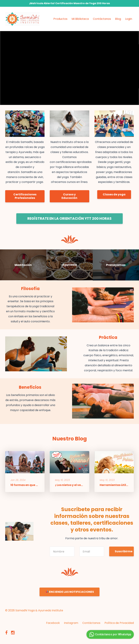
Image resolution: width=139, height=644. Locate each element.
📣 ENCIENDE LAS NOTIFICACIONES (69, 592)
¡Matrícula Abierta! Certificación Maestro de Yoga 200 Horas (70, 3)
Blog (118, 19)
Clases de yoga (114, 194)
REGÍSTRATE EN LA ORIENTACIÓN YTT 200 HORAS (69, 218)
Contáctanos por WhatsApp (110, 634)
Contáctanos (102, 19)
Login (129, 19)
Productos (60, 19)
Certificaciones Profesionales (25, 196)
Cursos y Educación (69, 196)
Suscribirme (124, 551)
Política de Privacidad (119, 623)
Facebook (53, 623)
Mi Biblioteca (80, 19)
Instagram (71, 623)
